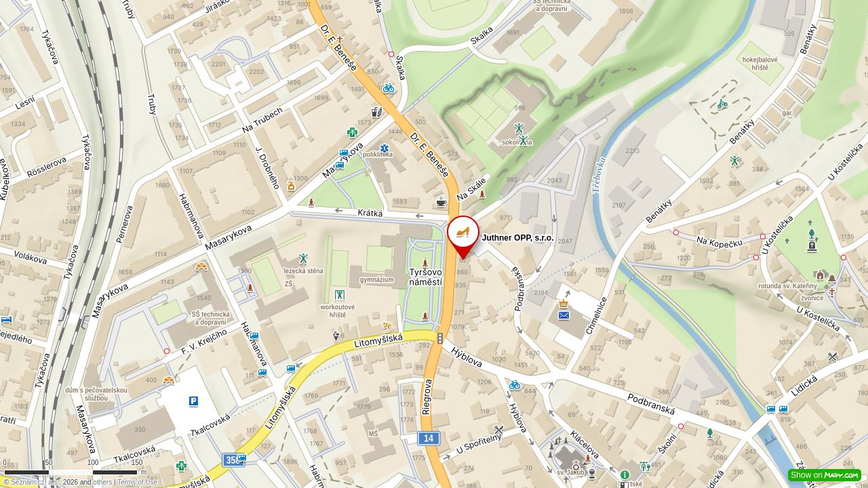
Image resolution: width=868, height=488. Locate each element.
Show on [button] (825, 475)
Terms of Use (137, 482)
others (102, 482)
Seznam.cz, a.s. (35, 482)
